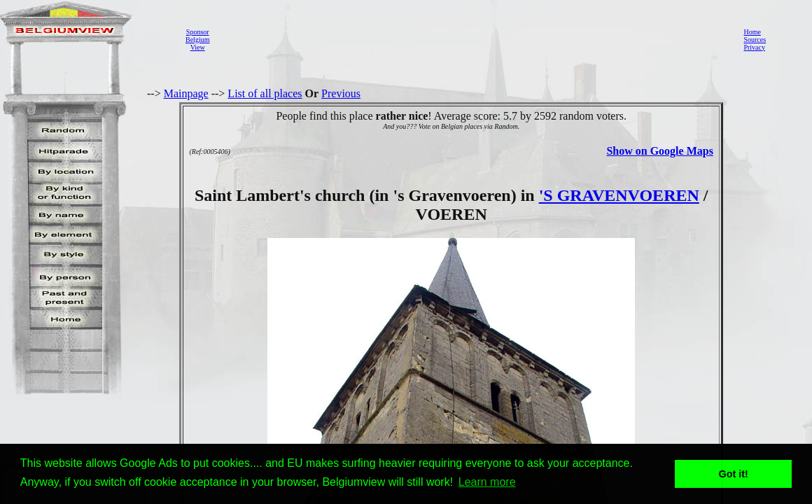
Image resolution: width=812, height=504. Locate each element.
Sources (755, 40)
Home (752, 32)
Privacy (754, 47)
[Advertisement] (472, 39)
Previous (341, 93)
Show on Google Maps (659, 151)
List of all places (265, 93)
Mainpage (186, 93)
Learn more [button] (487, 482)
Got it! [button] (734, 474)
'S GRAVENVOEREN (619, 195)
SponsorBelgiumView (197, 40)
